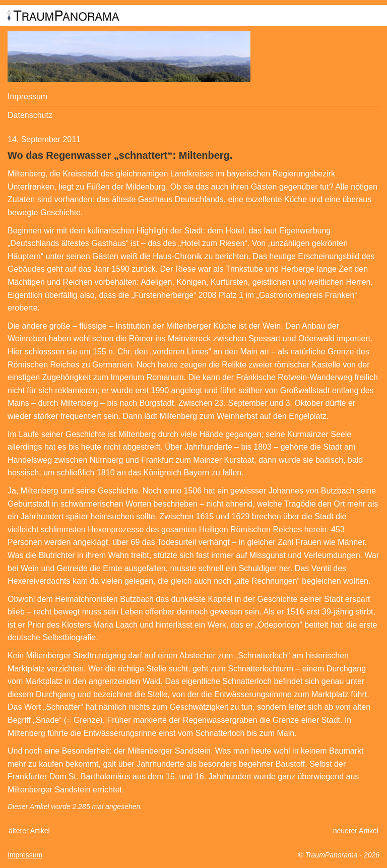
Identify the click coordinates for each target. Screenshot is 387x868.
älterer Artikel (29, 831)
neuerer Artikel (356, 831)
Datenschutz (30, 115)
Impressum (27, 97)
